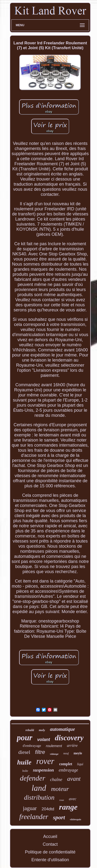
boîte (25, 771)
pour (24, 738)
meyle (78, 753)
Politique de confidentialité (50, 852)
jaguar (30, 808)
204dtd (48, 809)
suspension (43, 770)
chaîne (56, 779)
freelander (34, 817)
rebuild (30, 730)
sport (59, 817)
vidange (54, 754)
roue (62, 800)
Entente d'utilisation (50, 860)
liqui (80, 764)
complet (66, 764)
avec (73, 799)
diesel (24, 752)
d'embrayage (32, 746)
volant (44, 740)
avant (74, 779)
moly (42, 730)
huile (24, 762)
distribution (39, 797)
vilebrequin (76, 819)
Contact (50, 844)
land (39, 788)
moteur (60, 789)
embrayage (68, 770)
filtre (40, 752)
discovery (69, 738)
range (68, 807)
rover (45, 761)
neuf (66, 753)
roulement (54, 746)
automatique (62, 729)
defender (33, 778)
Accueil (50, 836)
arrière (72, 746)
